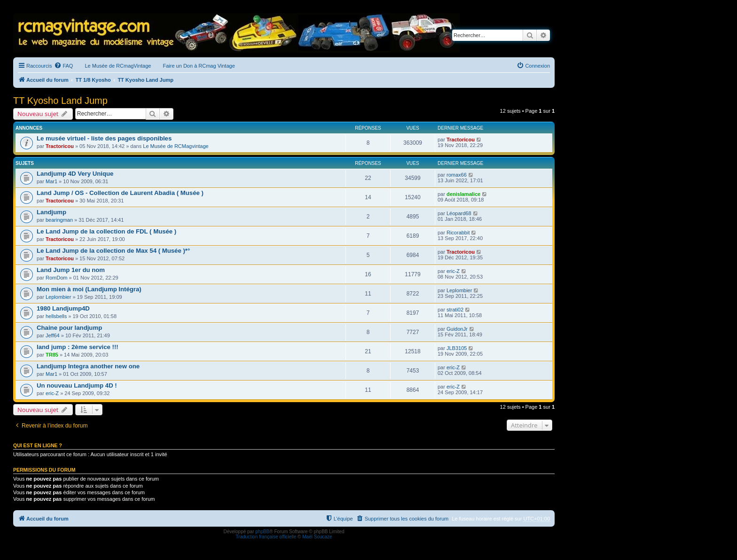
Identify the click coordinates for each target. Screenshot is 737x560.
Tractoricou (60, 146)
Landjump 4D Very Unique (75, 174)
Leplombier (58, 297)
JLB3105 (457, 348)
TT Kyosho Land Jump (60, 101)
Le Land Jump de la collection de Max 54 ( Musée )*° (113, 251)
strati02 (455, 310)
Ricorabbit (458, 233)
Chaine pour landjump (69, 328)
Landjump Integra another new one (88, 366)
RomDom (56, 278)
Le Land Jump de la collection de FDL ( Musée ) (106, 231)
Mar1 (51, 181)
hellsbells (56, 316)
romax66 (457, 175)
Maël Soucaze (317, 537)
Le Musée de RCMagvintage (176, 146)
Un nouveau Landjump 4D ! (77, 385)
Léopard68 (459, 213)
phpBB (262, 532)
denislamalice (463, 194)
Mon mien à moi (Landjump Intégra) (89, 289)
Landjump (51, 212)
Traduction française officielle (266, 537)
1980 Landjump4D (63, 308)
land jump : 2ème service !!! (78, 347)
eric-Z (453, 271)
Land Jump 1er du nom (71, 270)
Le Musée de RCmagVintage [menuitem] (118, 66)
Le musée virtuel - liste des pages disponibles (104, 138)
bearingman (59, 220)
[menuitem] (63, 66)
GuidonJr (457, 329)
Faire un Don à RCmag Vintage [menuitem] (199, 66)
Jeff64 (53, 335)
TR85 (52, 355)
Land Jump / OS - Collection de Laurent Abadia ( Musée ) (120, 193)
